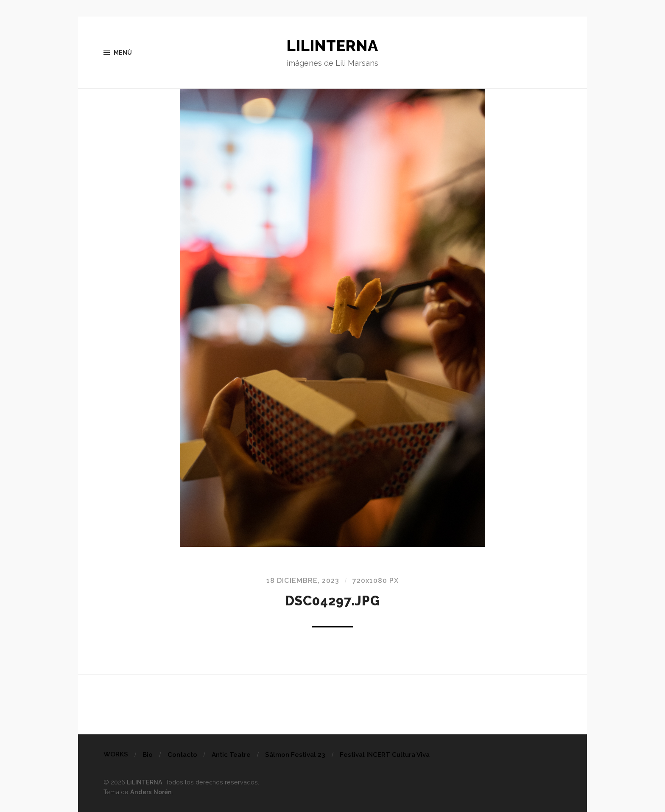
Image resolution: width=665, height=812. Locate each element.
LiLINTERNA (332, 45)
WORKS (116, 754)
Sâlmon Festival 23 (295, 755)
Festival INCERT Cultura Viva (385, 755)
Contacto (182, 755)
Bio (148, 755)
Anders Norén (151, 792)
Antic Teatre (231, 755)
